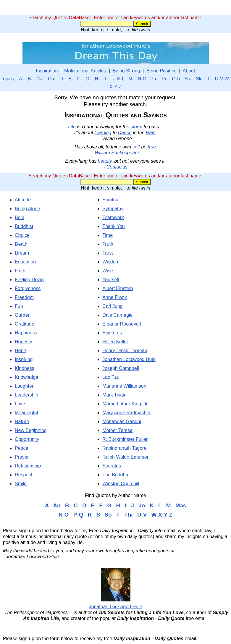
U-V (142, 515)
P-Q (78, 515)
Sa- (188, 79)
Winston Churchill (121, 484)
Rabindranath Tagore (124, 448)
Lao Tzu (111, 377)
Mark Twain (114, 395)
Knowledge (26, 377)
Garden (23, 315)
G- (88, 79)
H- (97, 79)
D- (62, 79)
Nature (22, 421)
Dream (22, 253)
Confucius (117, 167)
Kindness (25, 368)
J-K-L (119, 79)
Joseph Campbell (121, 368)
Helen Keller (115, 342)
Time (108, 235)
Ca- (40, 79)
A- (21, 79)
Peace (21, 448)
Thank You (114, 226)
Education (25, 262)
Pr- (165, 79)
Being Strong (126, 71)
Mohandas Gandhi (122, 421)
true (152, 147)
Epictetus (112, 333)
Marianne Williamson (124, 386)
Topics (7, 79)
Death (21, 244)
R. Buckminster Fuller (125, 439)
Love (20, 404)
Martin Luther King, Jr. (126, 404)
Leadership (26, 395)
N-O (142, 79)
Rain (151, 133)
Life (72, 127)
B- (30, 79)
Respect (24, 475)
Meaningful (26, 413)
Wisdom (111, 262)
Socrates (112, 466)
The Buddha (115, 475)
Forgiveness (28, 288)
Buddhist (24, 226)
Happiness (26, 333)
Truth (108, 244)
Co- (52, 79)
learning (103, 133)
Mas (181, 505)
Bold (20, 217)
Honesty (24, 342)
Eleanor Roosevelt (122, 324)
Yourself (111, 280)
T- (209, 79)
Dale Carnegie (117, 315)
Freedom (24, 297)
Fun (19, 306)
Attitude (23, 200)
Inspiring (24, 359)
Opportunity (27, 439)
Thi (128, 515)
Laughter (24, 386)
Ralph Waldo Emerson (126, 457)
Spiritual (111, 200)
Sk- (199, 79)
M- (131, 79)
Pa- (154, 79)
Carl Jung (112, 306)
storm (136, 127)
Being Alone (27, 209)
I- (106, 79)
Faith (20, 271)
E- (71, 79)
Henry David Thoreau (125, 351)
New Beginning (31, 430)
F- (79, 79)
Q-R (176, 79)
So (108, 515)
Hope (20, 351)
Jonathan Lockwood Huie (129, 359)
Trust (108, 253)
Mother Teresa (117, 430)
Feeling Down (29, 280)
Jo (142, 505)
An (57, 505)
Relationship (28, 466)
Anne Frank (115, 297)
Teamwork (113, 217)
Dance (125, 133)
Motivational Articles (85, 71)
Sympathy (113, 209)
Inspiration (47, 71)
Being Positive (161, 71)
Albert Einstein (118, 288)
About (189, 71)
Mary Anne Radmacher (127, 413)
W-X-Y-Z (162, 515)
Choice (22, 235)
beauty (105, 161)
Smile (21, 484)
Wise (108, 271)
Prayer (22, 457)
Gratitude (25, 324)
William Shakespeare (117, 153)
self (136, 147)
